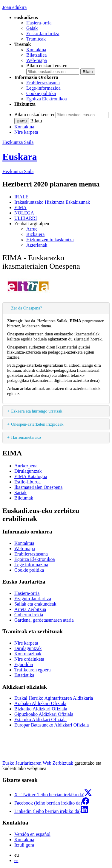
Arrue (32, 229)
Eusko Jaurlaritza (43, 34)
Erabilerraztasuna (43, 83)
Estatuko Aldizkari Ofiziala (40, 720)
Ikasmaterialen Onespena (38, 487)
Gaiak (32, 28)
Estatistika (24, 675)
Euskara (20, 157)
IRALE (21, 197)
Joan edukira (14, 7)
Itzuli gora (24, 845)
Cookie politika (41, 93)
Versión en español (32, 834)
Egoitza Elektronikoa (47, 99)
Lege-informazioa (43, 88)
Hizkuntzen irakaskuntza (50, 240)
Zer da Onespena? (27, 308)
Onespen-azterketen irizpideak (37, 424)
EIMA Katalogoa (31, 476)
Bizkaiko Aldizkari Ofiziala (41, 709)
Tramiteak (36, 39)
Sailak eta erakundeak (35, 604)
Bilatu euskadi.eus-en (47, 66)
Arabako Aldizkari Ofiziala (40, 703)
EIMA (20, 207)
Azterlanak (37, 245)
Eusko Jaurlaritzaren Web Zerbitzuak (38, 763)
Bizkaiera (35, 234)
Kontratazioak (28, 654)
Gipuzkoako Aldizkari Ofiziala (44, 714)
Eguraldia (24, 664)
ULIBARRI (26, 218)
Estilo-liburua (27, 482)
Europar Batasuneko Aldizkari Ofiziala (52, 725)
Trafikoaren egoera (33, 670)
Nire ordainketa (29, 659)
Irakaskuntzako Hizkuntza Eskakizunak (52, 202)
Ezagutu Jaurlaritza (33, 599)
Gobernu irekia (29, 615)
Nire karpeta (26, 132)
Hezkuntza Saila (18, 142)
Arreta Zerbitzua (30, 609)
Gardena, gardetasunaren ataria (44, 620)
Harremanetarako (26, 437)
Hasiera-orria (39, 23)
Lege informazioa (31, 565)
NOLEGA (24, 213)
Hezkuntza (18, 171)
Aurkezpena (26, 466)
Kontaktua (36, 50)
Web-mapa (37, 60)
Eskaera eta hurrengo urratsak (37, 411)
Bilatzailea (36, 55)
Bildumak (24, 498)
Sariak (20, 493)
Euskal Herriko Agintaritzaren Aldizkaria (54, 698)
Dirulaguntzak (28, 471)
